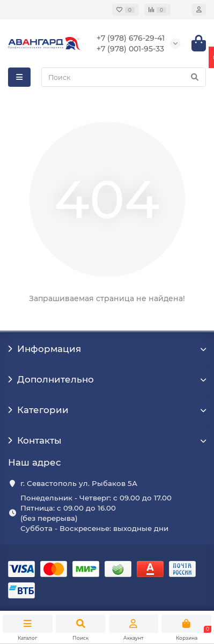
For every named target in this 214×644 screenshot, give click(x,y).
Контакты (107, 440)
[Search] (124, 77)
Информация (107, 349)
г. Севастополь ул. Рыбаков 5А (79, 483)
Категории (107, 410)
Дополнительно (107, 379)
